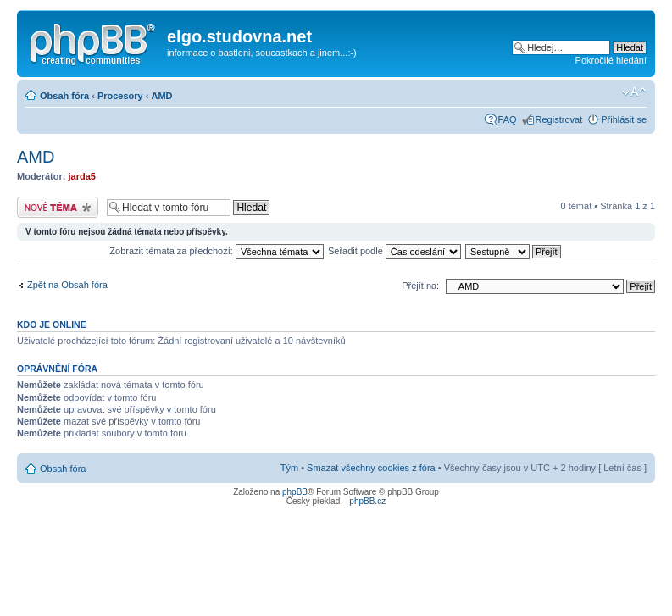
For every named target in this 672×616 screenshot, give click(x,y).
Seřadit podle (394, 251)
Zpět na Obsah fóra (67, 285)
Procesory (120, 96)
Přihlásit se (624, 119)
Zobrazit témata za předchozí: (217, 251)
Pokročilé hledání (611, 60)
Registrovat (559, 119)
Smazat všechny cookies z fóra (371, 468)
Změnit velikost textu (634, 92)
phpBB (295, 492)
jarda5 (82, 176)
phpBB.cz (367, 501)
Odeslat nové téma (58, 207)
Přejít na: (420, 286)
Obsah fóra (64, 96)
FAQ (508, 119)
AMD (161, 96)
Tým (289, 468)
